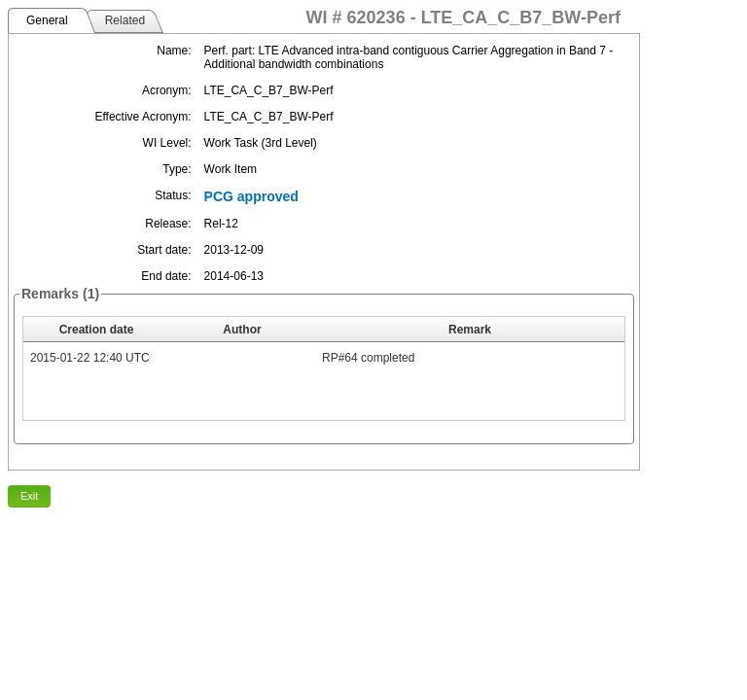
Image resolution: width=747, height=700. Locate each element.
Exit (29, 496)
